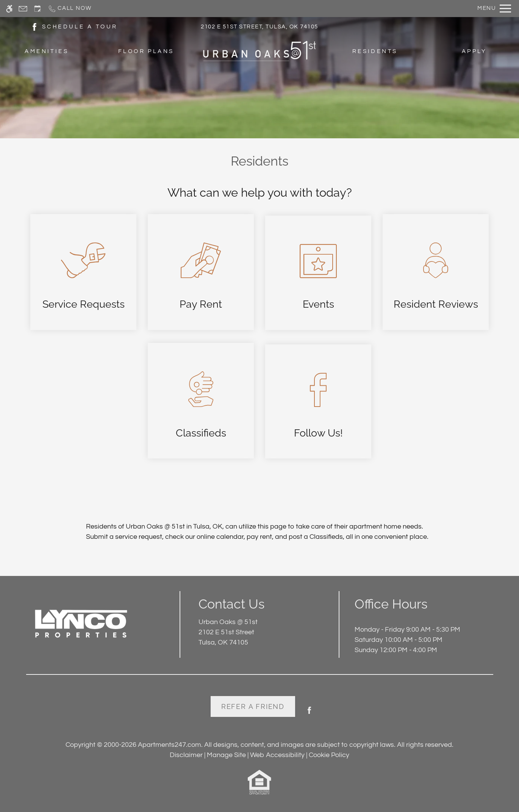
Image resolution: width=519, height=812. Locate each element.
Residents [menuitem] (375, 51)
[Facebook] (309, 713)
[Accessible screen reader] (9, 9)
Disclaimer (186, 755)
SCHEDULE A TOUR (80, 27)
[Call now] (70, 9)
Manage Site (226, 755)
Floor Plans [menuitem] (146, 51)
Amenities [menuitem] (47, 51)
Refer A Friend (253, 706)
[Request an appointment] (38, 9)
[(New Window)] (34, 26)
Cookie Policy (329, 755)
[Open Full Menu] (494, 9)
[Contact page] (23, 9)
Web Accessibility (277, 755)
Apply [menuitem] (474, 51)
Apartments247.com (170, 745)
